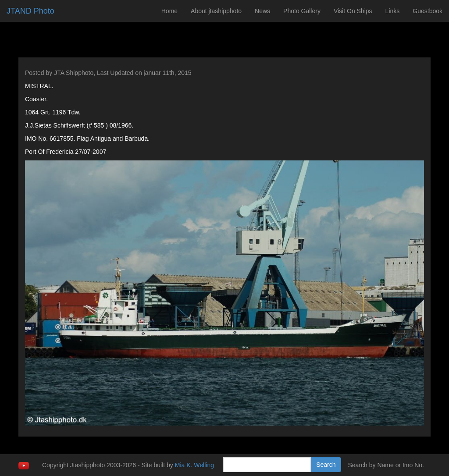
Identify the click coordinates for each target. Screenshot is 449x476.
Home (169, 11)
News (262, 11)
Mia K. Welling (194, 465)
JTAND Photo (30, 11)
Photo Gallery (302, 11)
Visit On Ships (353, 11)
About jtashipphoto (216, 11)
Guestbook (428, 11)
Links (393, 11)
